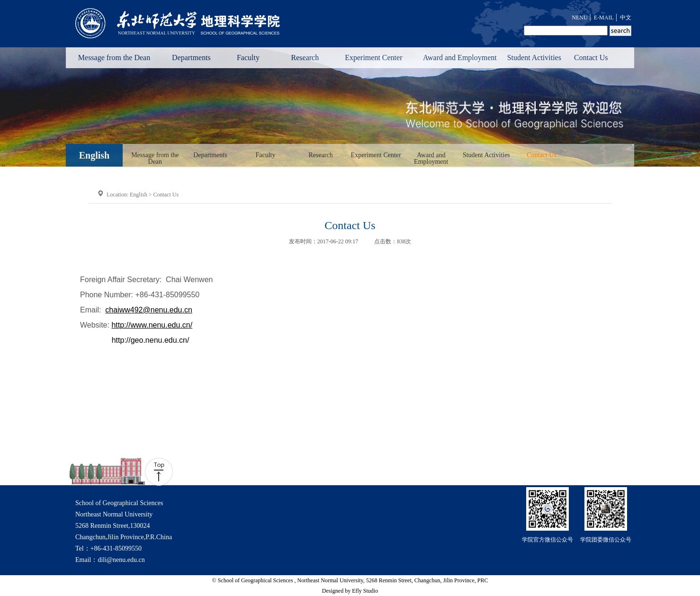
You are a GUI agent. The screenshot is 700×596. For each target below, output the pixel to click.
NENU (579, 18)
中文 (626, 18)
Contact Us (591, 58)
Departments (191, 58)
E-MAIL (604, 18)
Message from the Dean (114, 58)
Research (305, 58)
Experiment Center (373, 58)
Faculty (248, 58)
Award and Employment (460, 58)
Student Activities (534, 58)
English (139, 195)
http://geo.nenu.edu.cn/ (151, 340)
